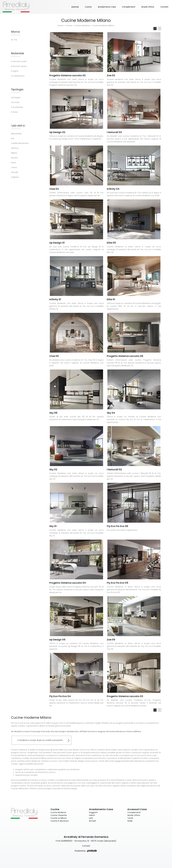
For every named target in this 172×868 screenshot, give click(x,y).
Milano (14, 153)
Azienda (75, 7)
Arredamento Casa (107, 7)
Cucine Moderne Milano (103, 26)
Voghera (15, 177)
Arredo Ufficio (148, 7)
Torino (14, 167)
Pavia (14, 163)
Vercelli (14, 172)
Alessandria (16, 134)
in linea (14, 112)
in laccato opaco (19, 66)
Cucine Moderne (82, 26)
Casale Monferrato (20, 143)
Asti (13, 138)
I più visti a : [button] (18, 126)
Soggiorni (93, 812)
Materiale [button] (18, 53)
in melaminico (18, 76)
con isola (15, 102)
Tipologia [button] (17, 89)
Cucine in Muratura (60, 821)
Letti (91, 818)
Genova (15, 148)
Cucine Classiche (59, 815)
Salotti (92, 815)
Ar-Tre (14, 40)
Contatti (164, 7)
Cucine (88, 7)
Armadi (92, 821)
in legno (15, 71)
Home (61, 26)
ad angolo (16, 97)
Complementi (129, 7)
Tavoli (130, 818)
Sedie (130, 821)
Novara (14, 158)
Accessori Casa (137, 809)
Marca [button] (15, 32)
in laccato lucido (19, 61)
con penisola (17, 107)
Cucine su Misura (59, 818)
